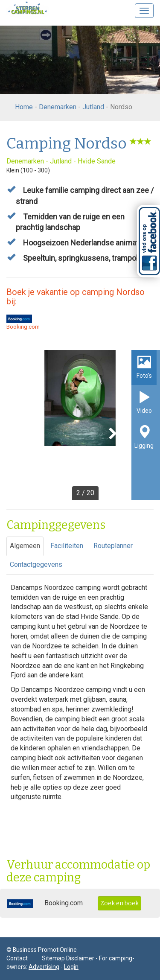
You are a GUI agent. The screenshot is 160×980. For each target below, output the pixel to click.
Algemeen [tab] (25, 546)
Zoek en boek (119, 903)
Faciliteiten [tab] (67, 546)
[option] (80, 425)
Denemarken (58, 107)
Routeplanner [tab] (113, 546)
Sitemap (53, 958)
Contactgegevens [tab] (36, 564)
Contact (17, 958)
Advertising (44, 967)
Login (71, 967)
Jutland (93, 107)
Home (24, 107)
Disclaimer (80, 958)
